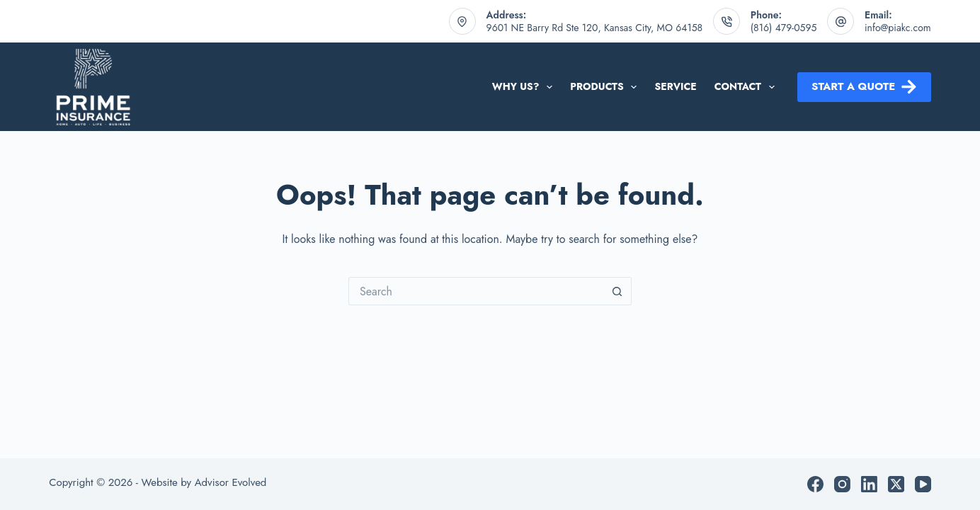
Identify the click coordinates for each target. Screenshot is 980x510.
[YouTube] (923, 484)
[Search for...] (476, 291)
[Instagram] (842, 484)
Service (675, 86)
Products (606, 87)
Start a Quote (864, 87)
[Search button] (617, 291)
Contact (747, 87)
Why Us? (525, 87)
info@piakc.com (898, 28)
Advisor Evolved (231, 482)
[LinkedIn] (869, 484)
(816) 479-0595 (784, 28)
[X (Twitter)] (896, 484)
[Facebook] (815, 484)
